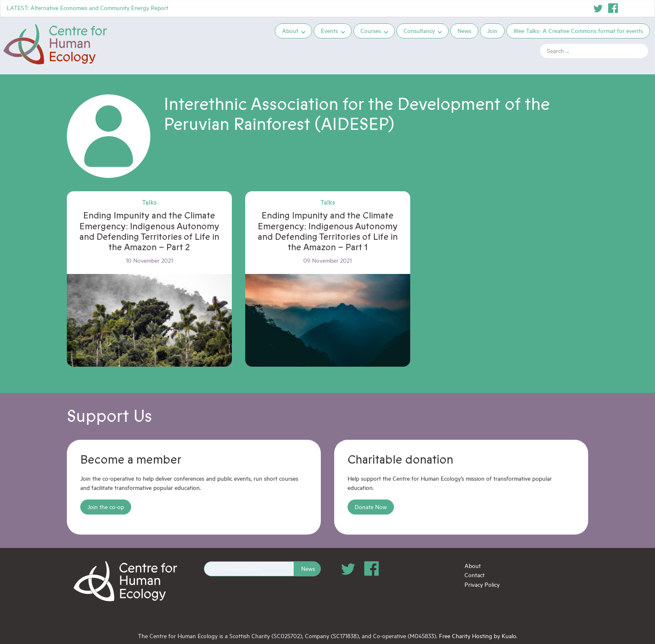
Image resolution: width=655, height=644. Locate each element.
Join (492, 31)
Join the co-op (106, 507)
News (464, 31)
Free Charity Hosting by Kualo (478, 636)
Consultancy (419, 31)
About (290, 31)
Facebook (613, 8)
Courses (371, 31)
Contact (475, 575)
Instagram (628, 8)
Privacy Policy (482, 584)
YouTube (643, 8)
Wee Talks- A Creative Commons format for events (578, 31)
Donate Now (371, 507)
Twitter (598, 8)
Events (329, 31)
